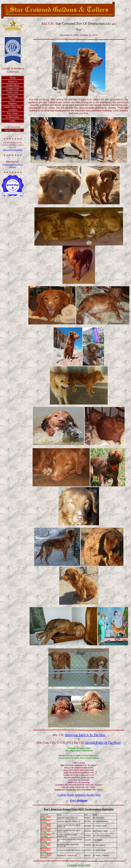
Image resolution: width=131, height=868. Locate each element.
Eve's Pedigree (79, 801)
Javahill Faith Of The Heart (103, 743)
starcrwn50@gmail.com (13, 150)
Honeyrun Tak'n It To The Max (85, 735)
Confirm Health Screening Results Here (79, 795)
